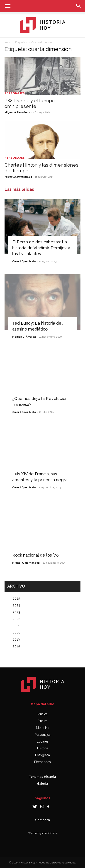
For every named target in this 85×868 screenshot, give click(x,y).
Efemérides (42, 762)
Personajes (15, 93)
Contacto (42, 820)
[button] (8, 6)
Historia (43, 748)
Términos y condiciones (42, 833)
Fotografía (42, 755)
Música (42, 714)
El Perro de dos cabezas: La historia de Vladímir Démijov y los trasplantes (41, 248)
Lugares (43, 741)
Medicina (43, 728)
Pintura (42, 721)
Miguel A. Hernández (18, 112)
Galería (42, 783)
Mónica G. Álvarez (24, 337)
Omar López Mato (24, 261)
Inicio (8, 42)
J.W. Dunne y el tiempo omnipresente (30, 103)
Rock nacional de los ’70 (35, 555)
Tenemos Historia (42, 777)
